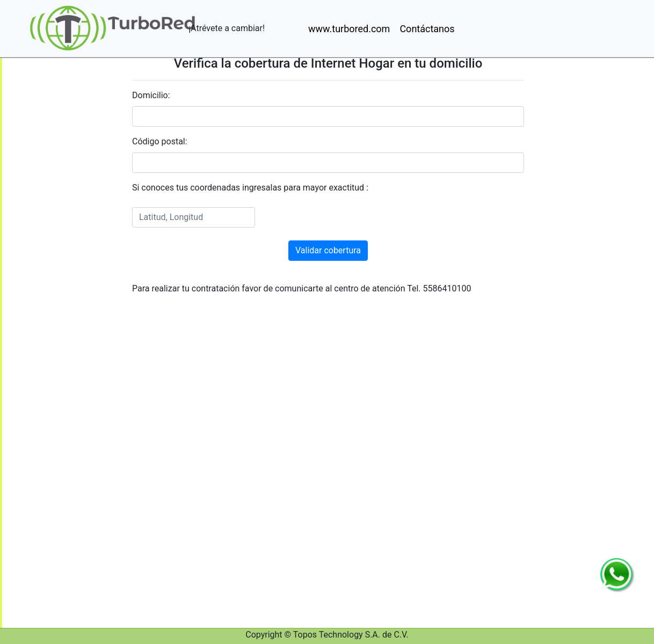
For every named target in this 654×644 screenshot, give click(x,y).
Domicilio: (151, 95)
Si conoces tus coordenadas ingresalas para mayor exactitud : (250, 188)
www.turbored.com (349, 29)
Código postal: (160, 141)
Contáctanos (427, 29)
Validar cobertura (328, 250)
